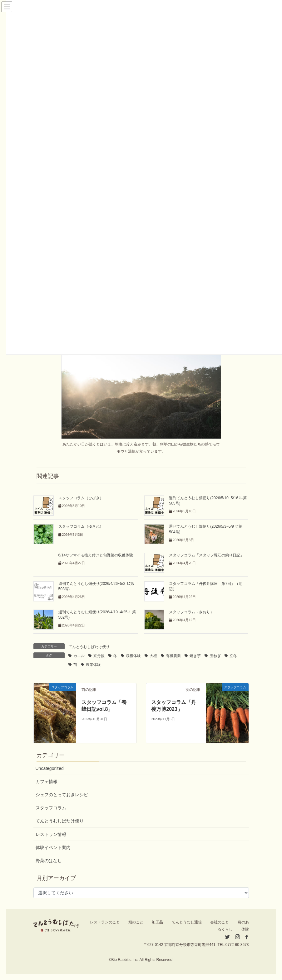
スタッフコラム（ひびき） (81, 498)
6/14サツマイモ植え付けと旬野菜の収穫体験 (96, 555)
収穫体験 (133, 656)
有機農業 (173, 656)
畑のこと (136, 922)
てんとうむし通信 (187, 922)
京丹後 (99, 656)
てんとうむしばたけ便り (89, 647)
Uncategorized (50, 768)
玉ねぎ (215, 656)
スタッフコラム (51, 808)
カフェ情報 (47, 781)
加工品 (157, 922)
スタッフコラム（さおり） (191, 612)
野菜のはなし (49, 861)
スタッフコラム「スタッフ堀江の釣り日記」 (206, 555)
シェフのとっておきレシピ (62, 795)
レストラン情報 (51, 834)
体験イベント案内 (53, 847)
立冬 (233, 656)
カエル (79, 656)
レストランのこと (105, 922)
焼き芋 (195, 656)
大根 (153, 656)
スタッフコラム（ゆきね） (81, 526)
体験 (245, 929)
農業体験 (93, 665)
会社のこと (220, 922)
